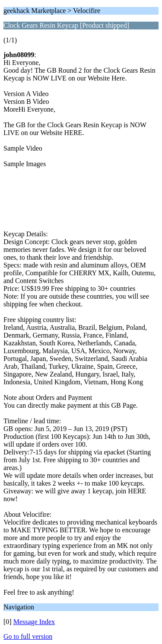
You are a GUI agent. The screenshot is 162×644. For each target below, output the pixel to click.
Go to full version (28, 636)
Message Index (34, 622)
